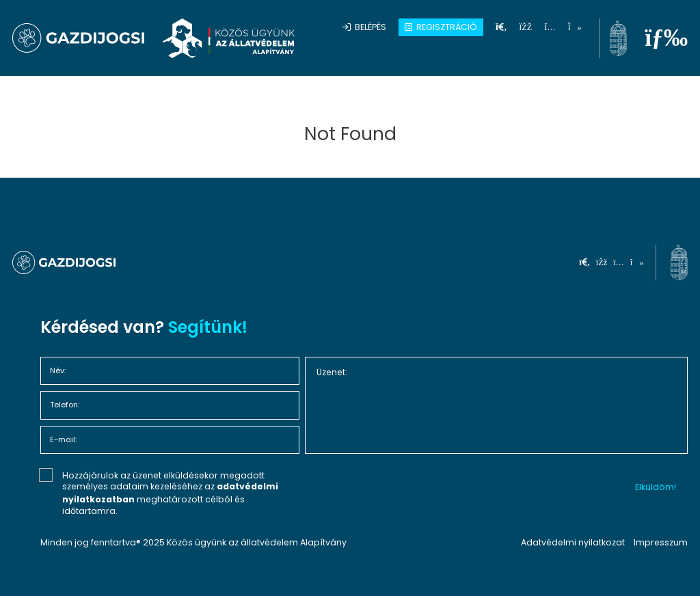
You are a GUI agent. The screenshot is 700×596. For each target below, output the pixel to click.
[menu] (666, 38)
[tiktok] (574, 27)
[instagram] (550, 27)
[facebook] (525, 27)
